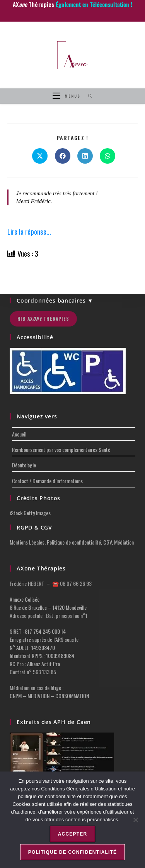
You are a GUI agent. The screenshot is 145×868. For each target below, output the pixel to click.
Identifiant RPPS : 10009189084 (42, 656)
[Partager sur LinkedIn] (85, 156)
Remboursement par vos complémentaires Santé (61, 449)
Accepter (73, 834)
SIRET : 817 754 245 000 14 (38, 631)
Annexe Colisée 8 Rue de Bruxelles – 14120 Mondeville (48, 603)
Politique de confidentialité (73, 852)
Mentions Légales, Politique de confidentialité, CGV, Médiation (72, 542)
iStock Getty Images (30, 513)
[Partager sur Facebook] (63, 156)
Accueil (19, 434)
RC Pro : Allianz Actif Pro (35, 664)
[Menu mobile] (67, 96)
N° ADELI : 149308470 (32, 647)
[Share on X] (40, 156)
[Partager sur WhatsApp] (107, 156)
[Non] (135, 820)
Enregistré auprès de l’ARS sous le (44, 639)
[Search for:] (88, 96)
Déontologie (24, 465)
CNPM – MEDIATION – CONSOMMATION (49, 696)
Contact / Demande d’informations (47, 481)
